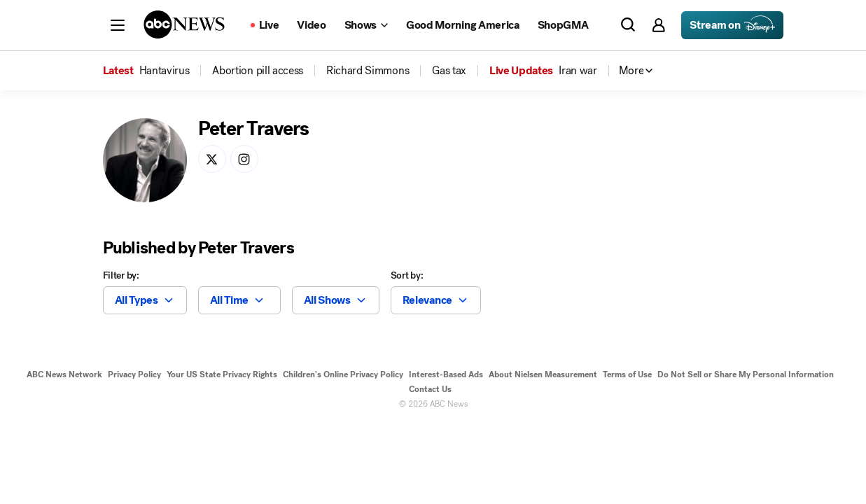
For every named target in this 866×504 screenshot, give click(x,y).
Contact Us (430, 389)
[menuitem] (165, 71)
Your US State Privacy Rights (222, 374)
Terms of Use (627, 374)
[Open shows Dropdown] (366, 25)
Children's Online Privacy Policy (343, 374)
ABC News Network (64, 374)
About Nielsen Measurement (543, 374)
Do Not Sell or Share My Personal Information (746, 374)
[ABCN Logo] (184, 24)
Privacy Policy (134, 374)
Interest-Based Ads (446, 374)
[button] (118, 25)
